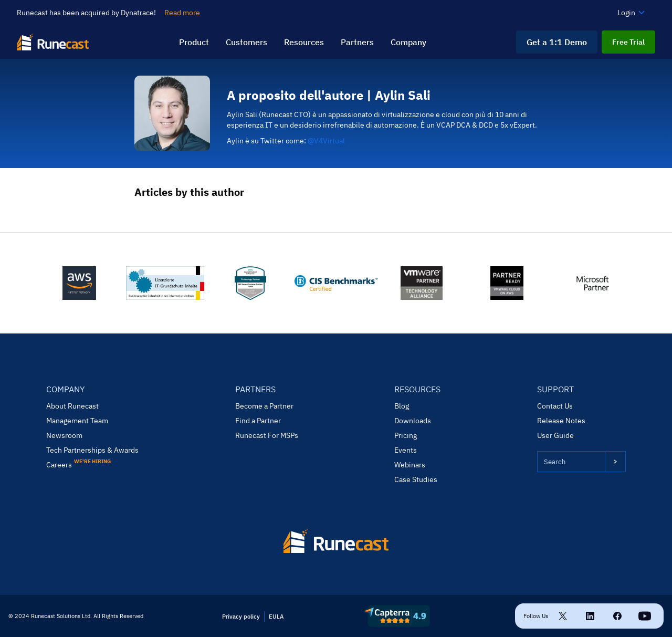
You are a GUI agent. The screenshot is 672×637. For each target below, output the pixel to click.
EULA (276, 617)
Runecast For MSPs (267, 435)
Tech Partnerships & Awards (92, 450)
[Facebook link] (617, 616)
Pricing (406, 435)
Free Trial (628, 42)
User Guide (555, 435)
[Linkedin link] (590, 616)
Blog (402, 406)
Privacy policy (241, 617)
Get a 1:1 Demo (557, 42)
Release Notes (561, 421)
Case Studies (416, 479)
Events (406, 450)
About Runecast (72, 406)
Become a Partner (264, 406)
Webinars (410, 465)
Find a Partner (258, 421)
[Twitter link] (563, 616)
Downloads (413, 421)
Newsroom (64, 435)
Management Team (77, 421)
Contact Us (555, 406)
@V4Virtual (326, 141)
